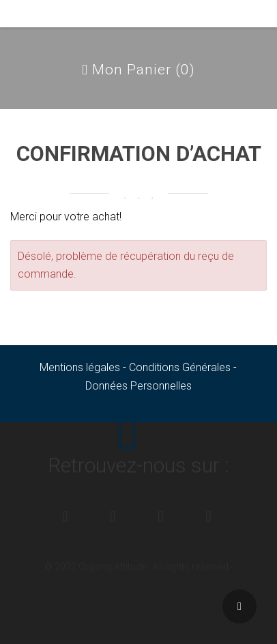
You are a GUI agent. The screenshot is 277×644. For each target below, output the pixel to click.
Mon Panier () (138, 70)
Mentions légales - (84, 367)
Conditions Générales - (183, 367)
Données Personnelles (138, 386)
